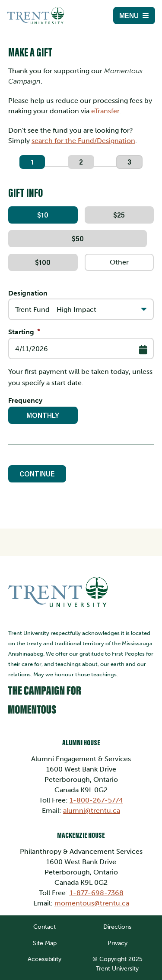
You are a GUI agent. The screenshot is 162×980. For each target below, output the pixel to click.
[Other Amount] (119, 262)
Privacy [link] (118, 943)
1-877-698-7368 (97, 893)
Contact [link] (44, 927)
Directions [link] (117, 927)
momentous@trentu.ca (92, 903)
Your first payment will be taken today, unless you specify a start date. (80, 377)
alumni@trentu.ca (92, 810)
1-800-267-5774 (96, 800)
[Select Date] (143, 350)
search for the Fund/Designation (83, 141)
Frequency (25, 400)
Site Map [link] (45, 943)
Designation (28, 293)
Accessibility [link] (44, 959)
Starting (21, 332)
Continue (37, 474)
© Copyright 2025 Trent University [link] (118, 964)
